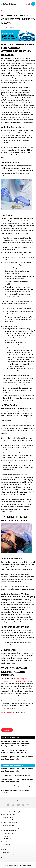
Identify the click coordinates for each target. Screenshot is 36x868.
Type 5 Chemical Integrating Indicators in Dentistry (16, 791)
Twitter (13, 805)
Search (26, 4)
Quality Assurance (8, 825)
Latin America (7, 852)
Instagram (28, 805)
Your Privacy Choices (9, 815)
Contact (5, 841)
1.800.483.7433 (19, 801)
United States (7, 844)
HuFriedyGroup (5, 28)
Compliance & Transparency (12, 820)
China (4, 857)
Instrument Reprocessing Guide (13, 828)
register (10, 712)
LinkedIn (23, 805)
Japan (5, 849)
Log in (3, 712)
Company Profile (8, 833)
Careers (5, 836)
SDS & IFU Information (10, 831)
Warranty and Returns (10, 823)
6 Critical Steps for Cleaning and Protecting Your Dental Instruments (17, 758)
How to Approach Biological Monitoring (15, 786)
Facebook (8, 805)
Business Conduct (8, 817)
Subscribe (7, 730)
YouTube (18, 805)
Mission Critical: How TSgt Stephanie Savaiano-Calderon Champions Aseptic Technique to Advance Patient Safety (15, 744)
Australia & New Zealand (11, 855)
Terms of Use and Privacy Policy (13, 812)
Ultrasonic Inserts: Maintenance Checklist (16, 775)
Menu (33, 4)
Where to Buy (7, 839)
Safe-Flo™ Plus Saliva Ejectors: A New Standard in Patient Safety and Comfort (15, 751)
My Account (29, 4)
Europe (5, 847)
